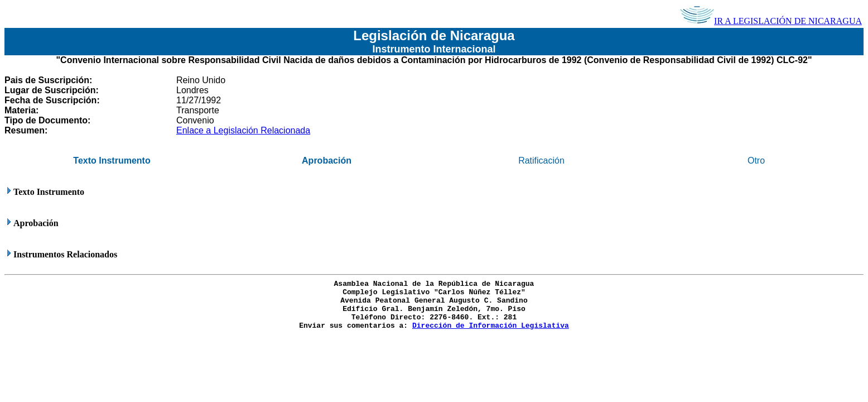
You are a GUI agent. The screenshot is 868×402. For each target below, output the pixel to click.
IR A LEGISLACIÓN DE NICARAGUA (771, 21)
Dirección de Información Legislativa (491, 326)
